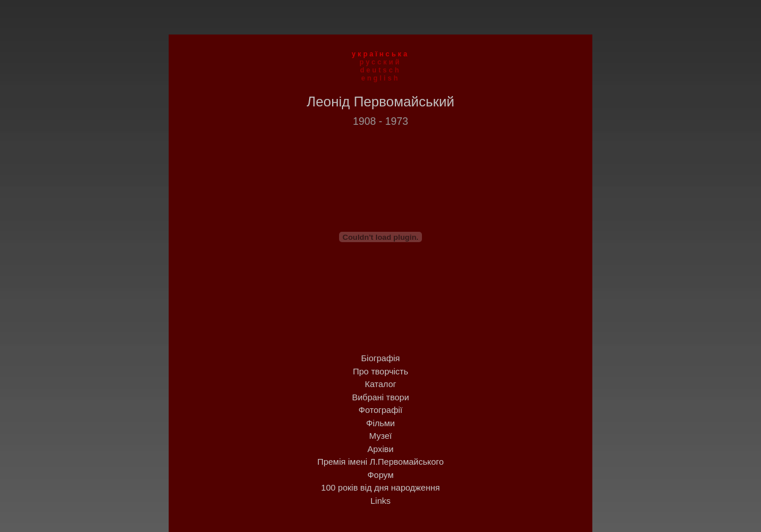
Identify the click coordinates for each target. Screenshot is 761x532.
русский (381, 62)
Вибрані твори (380, 397)
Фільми (380, 423)
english (380, 78)
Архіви (380, 449)
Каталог (381, 384)
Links (380, 501)
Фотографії (380, 410)
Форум (380, 475)
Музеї (380, 436)
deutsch (380, 70)
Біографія (380, 358)
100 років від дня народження (380, 487)
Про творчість (380, 371)
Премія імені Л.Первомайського (380, 462)
